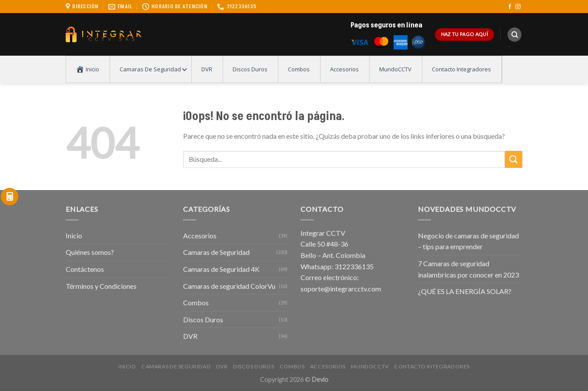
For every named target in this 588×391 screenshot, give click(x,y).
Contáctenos (85, 269)
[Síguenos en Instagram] (518, 7)
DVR (190, 336)
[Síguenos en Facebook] (510, 7)
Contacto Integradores (432, 366)
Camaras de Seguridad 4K (221, 269)
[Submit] (514, 159)
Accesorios (200, 236)
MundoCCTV (370, 366)
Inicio (74, 236)
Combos (196, 302)
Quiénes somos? (90, 252)
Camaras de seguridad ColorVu (229, 286)
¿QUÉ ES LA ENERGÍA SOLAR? (465, 291)
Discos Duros (203, 319)
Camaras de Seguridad (216, 252)
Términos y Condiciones (101, 286)
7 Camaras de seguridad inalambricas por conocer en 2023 (468, 269)
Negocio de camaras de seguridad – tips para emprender (468, 241)
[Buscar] (514, 35)
